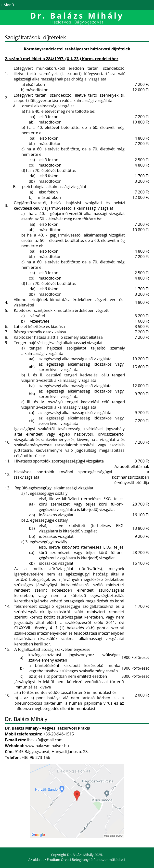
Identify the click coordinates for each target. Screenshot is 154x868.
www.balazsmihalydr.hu (47, 746)
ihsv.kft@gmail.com (45, 740)
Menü (7, 5)
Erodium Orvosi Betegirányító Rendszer (77, 860)
